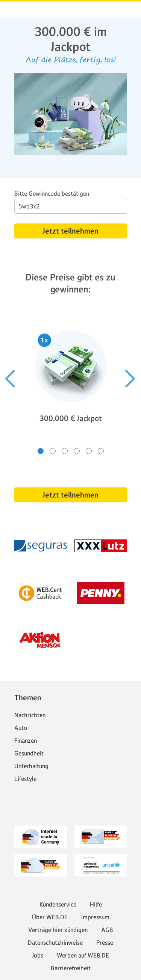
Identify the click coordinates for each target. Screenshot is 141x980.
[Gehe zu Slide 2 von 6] (53, 451)
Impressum (95, 917)
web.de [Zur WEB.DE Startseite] (12, 10)
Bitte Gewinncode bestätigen (52, 193)
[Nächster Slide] (130, 379)
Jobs (38, 955)
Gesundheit (29, 753)
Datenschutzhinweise (55, 943)
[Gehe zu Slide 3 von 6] (65, 451)
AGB (107, 930)
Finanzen (26, 740)
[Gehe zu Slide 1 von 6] (41, 451)
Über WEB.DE (50, 917)
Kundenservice (58, 904)
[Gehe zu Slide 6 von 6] (101, 451)
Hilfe (96, 904)
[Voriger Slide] (11, 379)
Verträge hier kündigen (58, 930)
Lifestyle (25, 779)
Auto (21, 728)
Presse (105, 943)
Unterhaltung (31, 766)
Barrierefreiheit (71, 968)
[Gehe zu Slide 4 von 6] (77, 451)
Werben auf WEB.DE (83, 955)
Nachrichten (30, 715)
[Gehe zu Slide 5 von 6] (89, 451)
